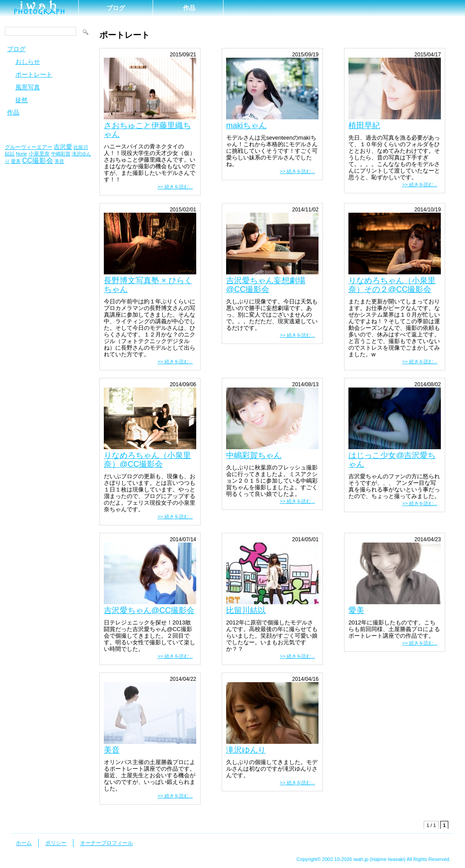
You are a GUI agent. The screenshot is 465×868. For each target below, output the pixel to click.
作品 (189, 8)
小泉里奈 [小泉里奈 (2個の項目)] (39, 154)
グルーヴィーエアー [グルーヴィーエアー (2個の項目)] (29, 147)
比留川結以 (246, 610)
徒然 (22, 100)
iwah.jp (361, 859)
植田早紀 (364, 126)
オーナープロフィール (106, 843)
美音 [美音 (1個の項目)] (59, 161)
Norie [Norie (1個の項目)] (21, 154)
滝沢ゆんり (246, 750)
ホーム (24, 843)
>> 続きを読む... (175, 187)
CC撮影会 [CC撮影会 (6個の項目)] (38, 161)
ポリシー (56, 843)
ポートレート (34, 74)
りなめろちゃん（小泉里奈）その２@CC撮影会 (392, 285)
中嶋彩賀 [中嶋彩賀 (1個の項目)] (61, 154)
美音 (112, 750)
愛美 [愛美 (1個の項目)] (16, 161)
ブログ (116, 8)
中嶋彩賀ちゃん (254, 455)
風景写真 (28, 87)
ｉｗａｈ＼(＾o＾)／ (39, 7)
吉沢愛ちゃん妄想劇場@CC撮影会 (266, 285)
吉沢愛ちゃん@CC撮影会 (149, 610)
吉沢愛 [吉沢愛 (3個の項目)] (63, 147)
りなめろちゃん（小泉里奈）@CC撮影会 (147, 460)
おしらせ (28, 62)
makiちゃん (246, 126)
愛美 (356, 610)
